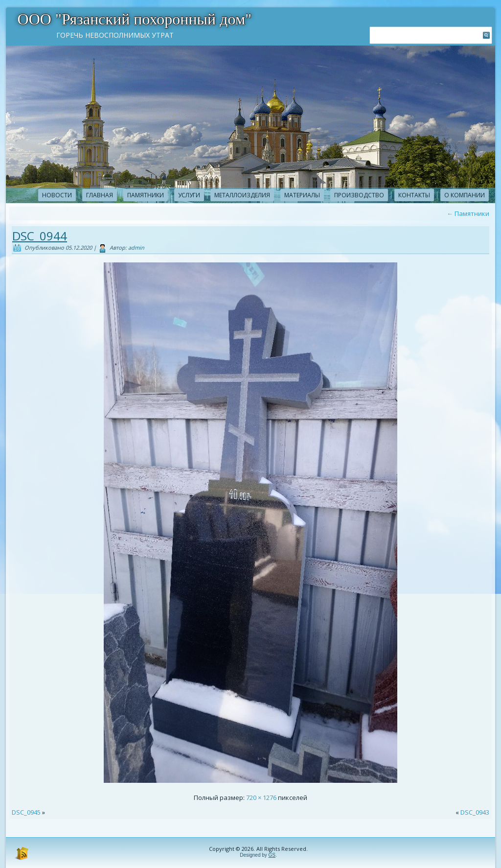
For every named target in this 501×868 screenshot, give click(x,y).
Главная (100, 195)
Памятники (146, 195)
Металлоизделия (242, 195)
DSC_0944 (40, 236)
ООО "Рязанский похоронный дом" (135, 19)
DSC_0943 (475, 812)
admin (136, 247)
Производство (359, 195)
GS (272, 855)
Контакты (414, 195)
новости (57, 195)
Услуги (189, 195)
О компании (465, 195)
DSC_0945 (26, 812)
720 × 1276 (261, 798)
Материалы (302, 195)
